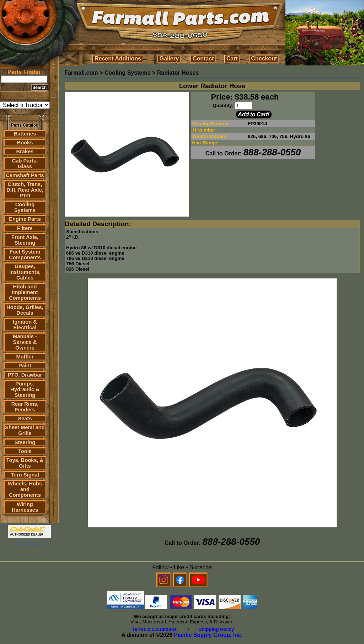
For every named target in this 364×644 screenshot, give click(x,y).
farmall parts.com (29, 543)
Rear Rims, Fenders (25, 407)
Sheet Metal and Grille (25, 430)
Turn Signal (25, 475)
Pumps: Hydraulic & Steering (25, 389)
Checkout (264, 58)
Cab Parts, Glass (25, 164)
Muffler (25, 357)
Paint (25, 366)
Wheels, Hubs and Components (25, 489)
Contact (203, 58)
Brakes (25, 151)
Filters (25, 228)
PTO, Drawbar (25, 375)
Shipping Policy (216, 629)
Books (25, 143)
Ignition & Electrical (25, 325)
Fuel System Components (25, 255)
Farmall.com (81, 73)
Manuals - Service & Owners (25, 342)
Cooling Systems (25, 207)
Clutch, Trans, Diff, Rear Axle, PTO (25, 190)
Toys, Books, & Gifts (25, 463)
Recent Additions (118, 58)
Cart (232, 58)
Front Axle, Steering (25, 240)
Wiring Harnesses (25, 507)
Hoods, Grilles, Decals (25, 310)
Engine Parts (25, 219)
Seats (25, 419)
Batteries (25, 134)
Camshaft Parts (25, 175)
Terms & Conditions (155, 629)
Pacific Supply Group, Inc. (208, 635)
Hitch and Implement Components (25, 292)
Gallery (169, 58)
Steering (25, 442)
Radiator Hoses (178, 73)
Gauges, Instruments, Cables (25, 272)
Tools (25, 451)
